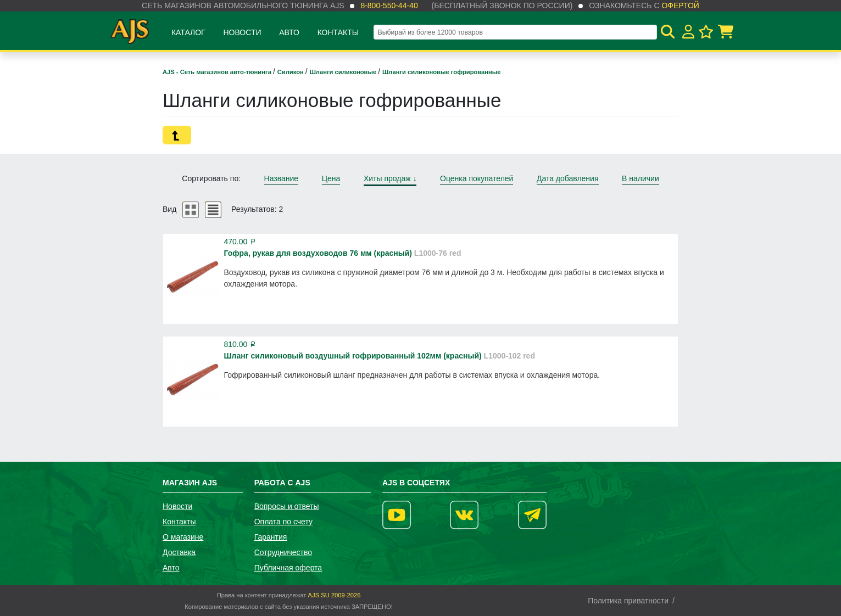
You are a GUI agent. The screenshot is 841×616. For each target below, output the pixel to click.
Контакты (338, 32)
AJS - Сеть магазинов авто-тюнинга (218, 72)
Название (282, 178)
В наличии (641, 178)
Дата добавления (568, 178)
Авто (289, 32)
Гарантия (271, 537)
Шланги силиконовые (344, 72)
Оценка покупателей (477, 178)
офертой (680, 5)
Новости (242, 32)
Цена (331, 178)
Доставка (179, 552)
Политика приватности (628, 601)
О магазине (183, 537)
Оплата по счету (283, 522)
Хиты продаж (390, 178)
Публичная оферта (288, 568)
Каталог (188, 32)
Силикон (291, 72)
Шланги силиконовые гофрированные (441, 72)
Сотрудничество (283, 552)
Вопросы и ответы (287, 506)
